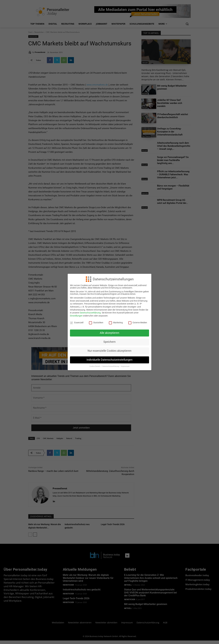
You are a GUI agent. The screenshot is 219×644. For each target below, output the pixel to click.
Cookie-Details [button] (95, 366)
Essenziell (77, 323)
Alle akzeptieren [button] (109, 333)
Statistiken (96, 323)
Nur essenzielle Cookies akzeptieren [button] (109, 351)
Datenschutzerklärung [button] (111, 366)
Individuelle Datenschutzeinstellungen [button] (109, 360)
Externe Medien (138, 323)
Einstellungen (76, 316)
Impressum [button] (125, 366)
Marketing (116, 323)
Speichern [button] (109, 342)
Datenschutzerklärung (90, 313)
